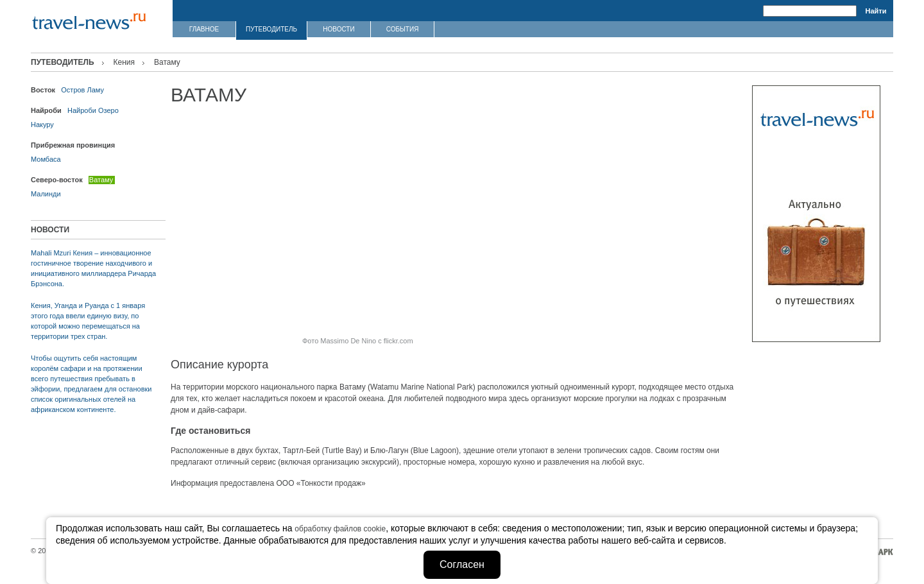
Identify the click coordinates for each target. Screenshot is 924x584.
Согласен (462, 564)
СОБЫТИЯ (403, 29)
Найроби (82, 110)
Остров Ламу (82, 90)
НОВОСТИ (338, 29)
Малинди (46, 194)
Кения (124, 62)
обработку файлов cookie (340, 529)
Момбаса (46, 159)
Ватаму (101, 180)
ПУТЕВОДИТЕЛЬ (271, 29)
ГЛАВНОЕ (204, 29)
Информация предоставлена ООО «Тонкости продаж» (268, 483)
